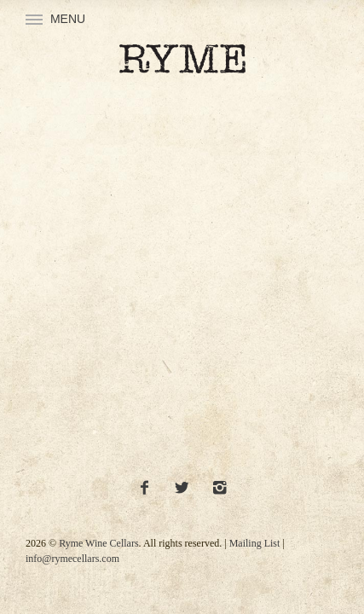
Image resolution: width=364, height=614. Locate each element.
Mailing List (255, 543)
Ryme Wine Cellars (98, 543)
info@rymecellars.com (72, 559)
